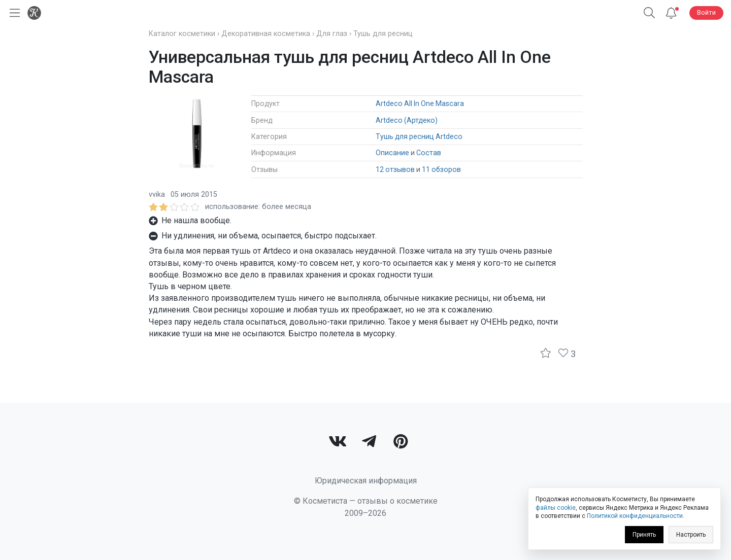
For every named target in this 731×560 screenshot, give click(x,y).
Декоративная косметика (266, 34)
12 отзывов (395, 169)
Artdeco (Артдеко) (407, 120)
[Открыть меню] (13, 13)
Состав (429, 153)
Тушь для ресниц (383, 34)
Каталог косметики (182, 34)
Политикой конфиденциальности (635, 516)
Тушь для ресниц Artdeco (419, 136)
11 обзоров (441, 169)
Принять (644, 535)
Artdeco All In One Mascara (420, 103)
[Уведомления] (671, 13)
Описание (392, 153)
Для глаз (332, 34)
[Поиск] (649, 13)
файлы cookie (556, 508)
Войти (706, 12)
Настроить (691, 535)
